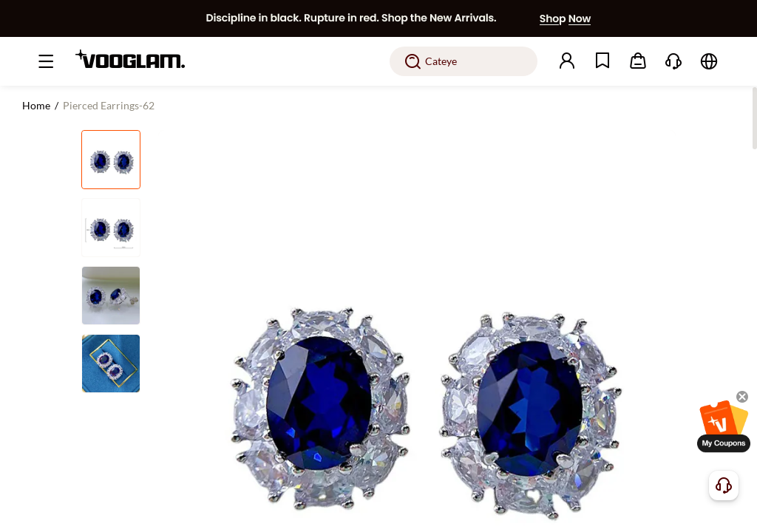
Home (36, 105)
